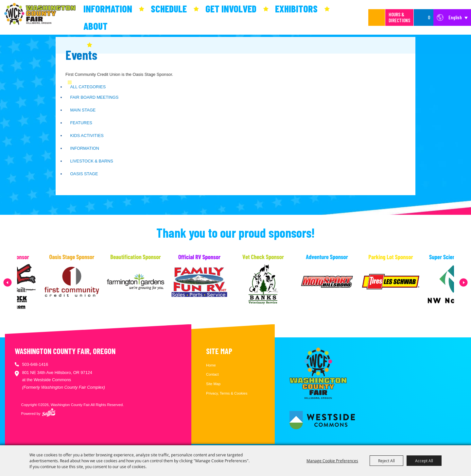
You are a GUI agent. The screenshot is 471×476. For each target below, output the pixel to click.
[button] (8, 282)
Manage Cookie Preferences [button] (332, 461)
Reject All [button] (386, 461)
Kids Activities (87, 136)
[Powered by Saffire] (49, 412)
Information (108, 8)
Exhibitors (296, 8)
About (96, 26)
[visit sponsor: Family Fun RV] (209, 282)
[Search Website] (370, 17)
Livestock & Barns (91, 161)
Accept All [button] (424, 461)
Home (211, 365)
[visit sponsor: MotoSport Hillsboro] (336, 282)
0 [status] (429, 17)
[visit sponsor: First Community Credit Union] (81, 282)
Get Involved (231, 8)
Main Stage (83, 110)
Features (81, 123)
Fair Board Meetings (94, 97)
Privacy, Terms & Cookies (227, 393)
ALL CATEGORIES (88, 87)
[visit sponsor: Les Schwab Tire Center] (400, 282)
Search (377, 17)
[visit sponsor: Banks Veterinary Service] (272, 282)
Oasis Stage (84, 174)
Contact (212, 374)
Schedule (169, 8)
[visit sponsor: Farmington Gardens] (145, 282)
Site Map (213, 384)
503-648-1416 (35, 364)
